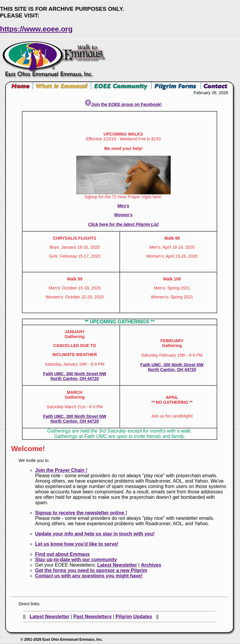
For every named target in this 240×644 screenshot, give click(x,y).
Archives (151, 565)
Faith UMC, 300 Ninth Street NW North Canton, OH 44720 (75, 376)
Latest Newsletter (117, 565)
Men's (123, 206)
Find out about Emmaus (62, 554)
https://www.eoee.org (36, 29)
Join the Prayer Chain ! (61, 470)
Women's (123, 215)
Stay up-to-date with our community (76, 560)
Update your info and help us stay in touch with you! (95, 534)
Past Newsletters (92, 617)
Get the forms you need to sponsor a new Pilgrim (91, 570)
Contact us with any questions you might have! (89, 576)
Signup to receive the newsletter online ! (81, 513)
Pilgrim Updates (134, 617)
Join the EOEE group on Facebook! (123, 104)
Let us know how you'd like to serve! (77, 544)
